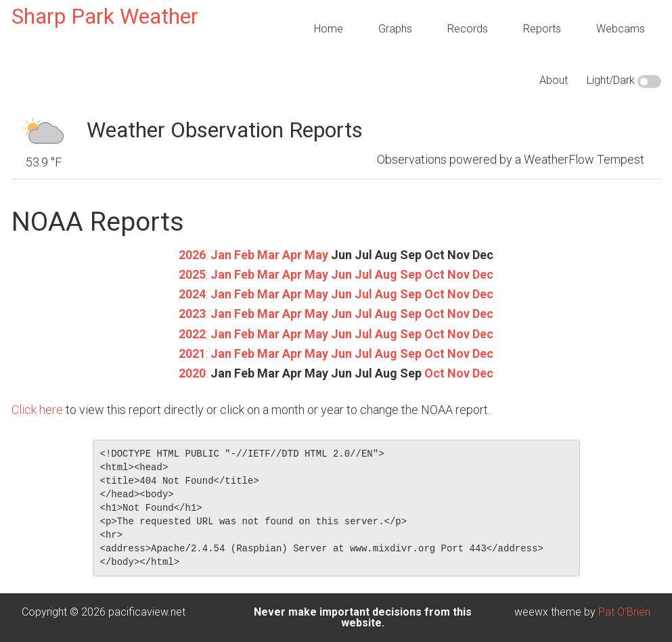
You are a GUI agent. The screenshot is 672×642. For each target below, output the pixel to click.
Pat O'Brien (624, 612)
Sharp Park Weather (105, 16)
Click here (37, 410)
